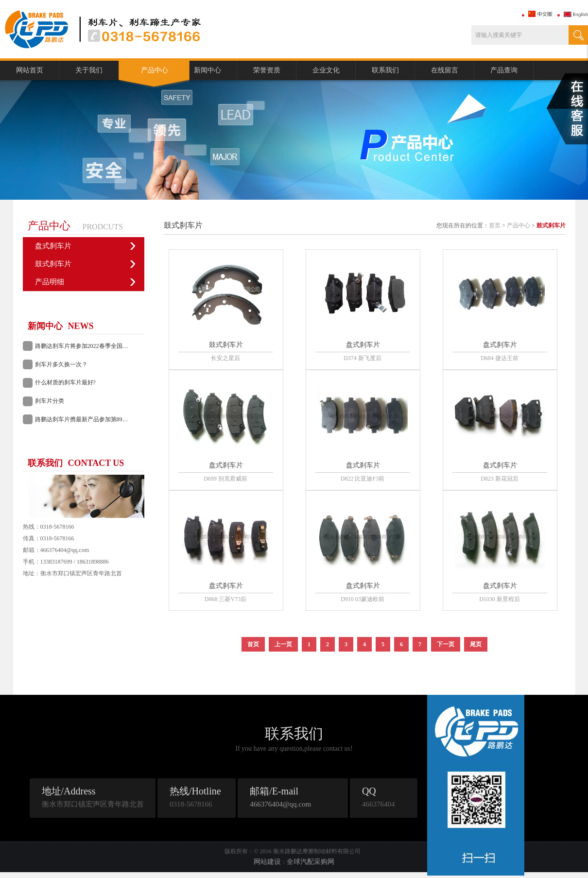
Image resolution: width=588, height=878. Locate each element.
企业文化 (326, 70)
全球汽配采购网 (311, 862)
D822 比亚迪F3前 (363, 479)
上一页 (283, 644)
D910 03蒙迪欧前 (363, 599)
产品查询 (504, 70)
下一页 (446, 644)
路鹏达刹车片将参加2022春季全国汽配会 (87, 346)
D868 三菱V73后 (225, 599)
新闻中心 (208, 70)
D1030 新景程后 (500, 599)
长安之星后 (225, 358)
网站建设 (267, 862)
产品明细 (50, 282)
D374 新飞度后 (363, 358)
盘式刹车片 (53, 246)
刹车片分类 (50, 401)
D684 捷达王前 (500, 358)
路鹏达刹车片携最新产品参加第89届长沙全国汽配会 (87, 419)
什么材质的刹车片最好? (65, 382)
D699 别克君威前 (225, 479)
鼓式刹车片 (53, 264)
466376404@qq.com (280, 804)
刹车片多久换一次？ (61, 364)
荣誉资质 (267, 70)
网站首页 (30, 70)
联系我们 (385, 70)
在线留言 (445, 70)
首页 (495, 225)
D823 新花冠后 (500, 479)
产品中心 (155, 70)
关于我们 (89, 70)
